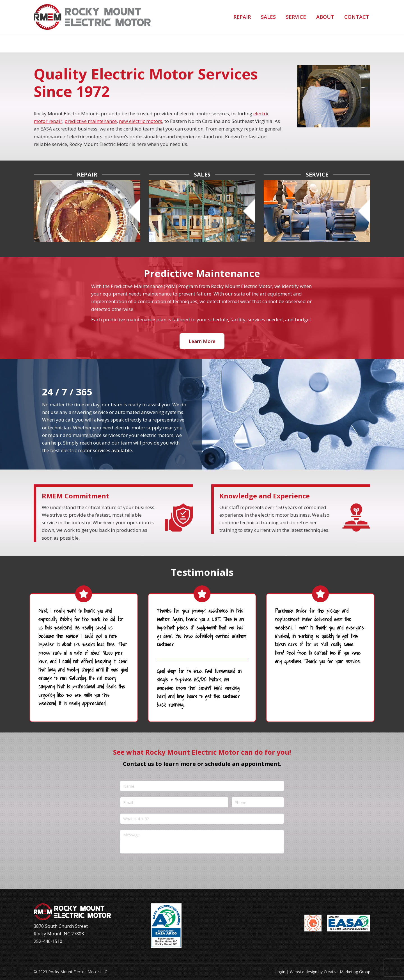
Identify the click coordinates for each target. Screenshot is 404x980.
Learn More (202, 341)
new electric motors (141, 121)
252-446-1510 (60, 9)
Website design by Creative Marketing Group (330, 972)
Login (280, 972)
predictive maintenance (91, 121)
